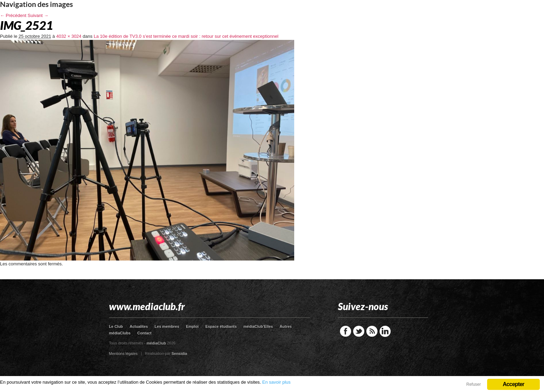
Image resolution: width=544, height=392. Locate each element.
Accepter (513, 384)
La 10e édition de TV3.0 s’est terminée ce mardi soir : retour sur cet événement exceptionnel (186, 36)
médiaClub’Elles (258, 326)
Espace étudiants (221, 326)
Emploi (192, 326)
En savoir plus (277, 382)
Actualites (139, 326)
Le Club (116, 326)
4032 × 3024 (69, 36)
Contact (144, 333)
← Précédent (13, 15)
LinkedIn (385, 331)
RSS (372, 331)
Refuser (474, 384)
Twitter (359, 331)
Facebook (346, 331)
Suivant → (38, 15)
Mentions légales (123, 353)
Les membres (167, 326)
